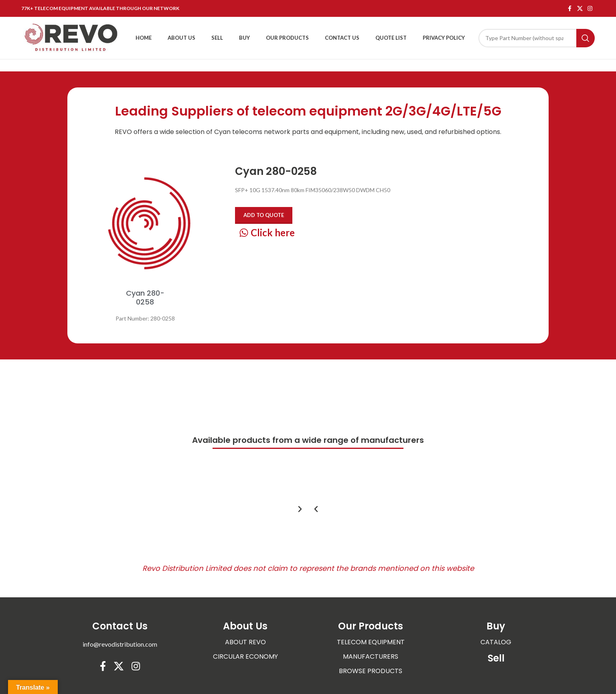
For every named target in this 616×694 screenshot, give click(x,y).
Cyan (222, 132)
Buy (496, 626)
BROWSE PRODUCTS (371, 671)
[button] (316, 509)
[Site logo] (71, 37)
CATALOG (496, 642)
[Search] (537, 38)
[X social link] (580, 9)
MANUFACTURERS (371, 656)
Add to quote (264, 215)
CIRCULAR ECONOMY (245, 656)
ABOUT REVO (245, 642)
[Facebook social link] (570, 9)
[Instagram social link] (590, 9)
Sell (496, 658)
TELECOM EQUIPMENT (371, 642)
